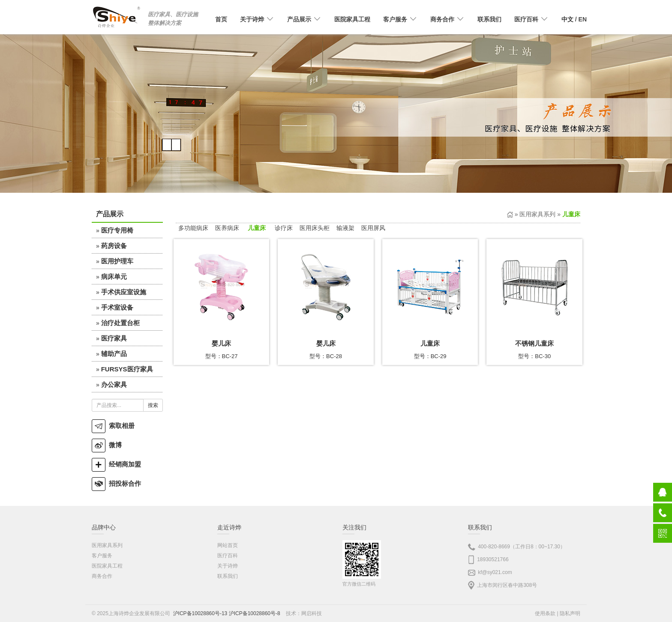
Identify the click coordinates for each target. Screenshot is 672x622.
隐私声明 (570, 613)
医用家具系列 (537, 214)
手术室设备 (117, 307)
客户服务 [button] (400, 19)
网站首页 (228, 545)
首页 (221, 19)
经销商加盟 (116, 464)
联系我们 (489, 19)
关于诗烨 (228, 566)
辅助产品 (114, 354)
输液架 (345, 228)
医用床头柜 (315, 228)
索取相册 (113, 426)
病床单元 (114, 277)
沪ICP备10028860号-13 (200, 613)
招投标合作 (116, 483)
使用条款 (545, 613)
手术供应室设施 (124, 292)
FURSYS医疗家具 (127, 369)
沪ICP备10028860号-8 (255, 613)
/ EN (574, 19)
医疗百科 (228, 556)
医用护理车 (117, 261)
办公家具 (114, 384)
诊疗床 (284, 228)
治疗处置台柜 (120, 323)
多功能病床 (193, 228)
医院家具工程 (352, 19)
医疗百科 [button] (531, 19)
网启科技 (312, 613)
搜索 (153, 405)
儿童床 (257, 228)
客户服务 (102, 556)
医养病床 (227, 228)
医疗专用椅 (117, 230)
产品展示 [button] (304, 19)
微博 (107, 445)
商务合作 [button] (447, 19)
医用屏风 (373, 228)
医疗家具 (114, 338)
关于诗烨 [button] (257, 19)
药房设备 (114, 246)
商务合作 (102, 576)
